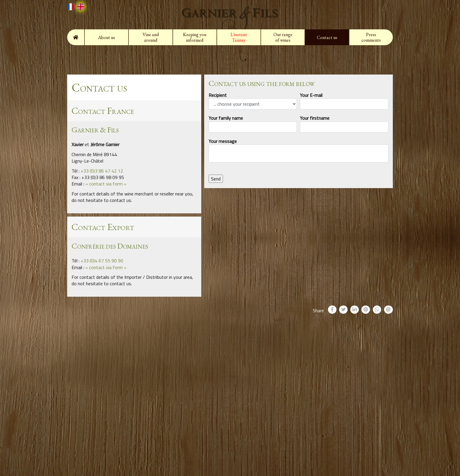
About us (106, 37)
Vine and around (151, 37)
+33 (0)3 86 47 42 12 (102, 171)
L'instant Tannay (239, 37)
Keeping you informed (195, 37)
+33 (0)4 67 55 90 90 (102, 261)
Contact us (327, 37)
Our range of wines (283, 37)
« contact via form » (106, 184)
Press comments (371, 37)
